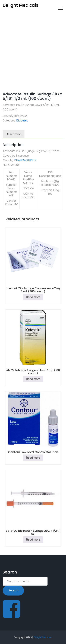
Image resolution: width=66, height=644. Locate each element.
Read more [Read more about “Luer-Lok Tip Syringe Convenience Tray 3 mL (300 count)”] (33, 297)
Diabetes (21, 15)
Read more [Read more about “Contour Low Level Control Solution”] (33, 458)
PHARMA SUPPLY (25, 160)
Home (6, 15)
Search (13, 590)
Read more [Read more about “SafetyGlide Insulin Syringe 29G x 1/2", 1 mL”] (33, 540)
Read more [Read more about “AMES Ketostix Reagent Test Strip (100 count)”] (33, 379)
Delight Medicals (43, 637)
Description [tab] (14, 134)
